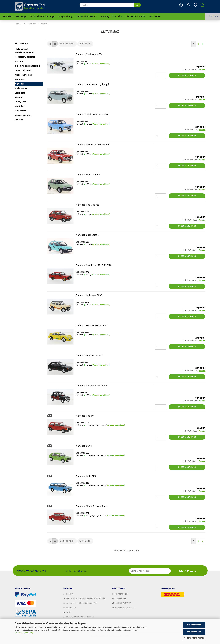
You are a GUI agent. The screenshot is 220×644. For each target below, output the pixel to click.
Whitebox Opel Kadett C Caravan (92, 114)
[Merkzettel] (195, 5)
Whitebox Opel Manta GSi (89, 54)
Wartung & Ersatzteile (111, 16)
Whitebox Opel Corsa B (87, 235)
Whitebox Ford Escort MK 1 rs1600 (93, 145)
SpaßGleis (20, 106)
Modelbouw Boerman (25, 57)
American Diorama (24, 75)
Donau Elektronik (23, 70)
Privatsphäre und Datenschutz (80, 617)
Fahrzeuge (21, 16)
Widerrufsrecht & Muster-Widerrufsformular (86, 599)
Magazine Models (23, 115)
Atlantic (18, 97)
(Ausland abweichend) (101, 64)
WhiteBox (19, 84)
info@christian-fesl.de (125, 608)
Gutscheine (155, 16)
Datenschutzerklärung (24, 633)
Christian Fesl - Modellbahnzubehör (24, 51)
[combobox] (68, 44)
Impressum (71, 608)
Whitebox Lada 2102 (86, 476)
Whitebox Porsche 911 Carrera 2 (92, 325)
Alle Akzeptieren (194, 625)
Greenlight (20, 93)
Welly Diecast (21, 88)
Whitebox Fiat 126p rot (87, 205)
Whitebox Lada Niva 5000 (89, 295)
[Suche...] (137, 5)
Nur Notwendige (194, 632)
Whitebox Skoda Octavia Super (92, 506)
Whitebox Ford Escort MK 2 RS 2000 (94, 265)
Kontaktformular (120, 594)
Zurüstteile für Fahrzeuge (42, 16)
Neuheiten (212, 16)
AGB (68, 612)
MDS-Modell (21, 111)
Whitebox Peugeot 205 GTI (89, 355)
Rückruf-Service (119, 599)
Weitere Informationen (194, 638)
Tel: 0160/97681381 (123, 603)
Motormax (20, 79)
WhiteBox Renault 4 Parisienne (91, 386)
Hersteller (7, 16)
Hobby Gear (20, 102)
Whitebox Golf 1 (84, 446)
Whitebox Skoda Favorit (88, 175)
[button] (181, 5)
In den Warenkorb (187, 75)
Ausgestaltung (66, 16)
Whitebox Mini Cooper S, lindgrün (93, 84)
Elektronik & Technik (87, 16)
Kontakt (70, 594)
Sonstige (19, 120)
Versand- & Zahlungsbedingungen (82, 603)
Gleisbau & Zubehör (135, 16)
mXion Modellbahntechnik (27, 66)
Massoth (19, 61)
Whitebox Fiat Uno (85, 416)
